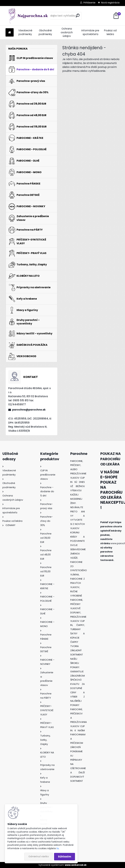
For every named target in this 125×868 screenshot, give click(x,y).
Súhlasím (65, 857)
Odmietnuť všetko (39, 857)
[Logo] (28, 16)
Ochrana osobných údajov (67, 32)
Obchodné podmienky (45, 32)
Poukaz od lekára (110, 32)
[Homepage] (10, 33)
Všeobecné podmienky (25, 32)
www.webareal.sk (76, 865)
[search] (78, 16)
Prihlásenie (89, 3)
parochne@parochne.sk (29, 410)
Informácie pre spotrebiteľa (90, 32)
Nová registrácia (110, 3)
